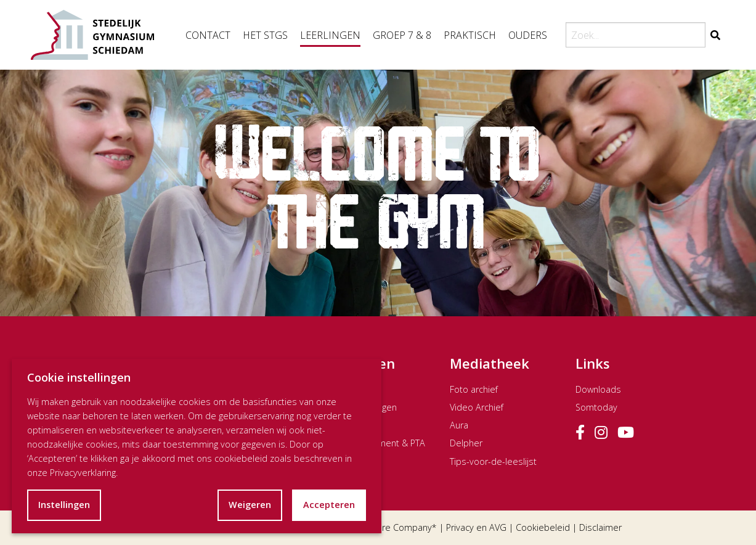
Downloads (598, 389)
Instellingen (64, 505)
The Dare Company (393, 527)
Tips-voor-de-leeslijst (493, 461)
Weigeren (250, 505)
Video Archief (477, 407)
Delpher (466, 443)
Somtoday (596, 407)
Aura (459, 425)
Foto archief (474, 389)
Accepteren (329, 505)
